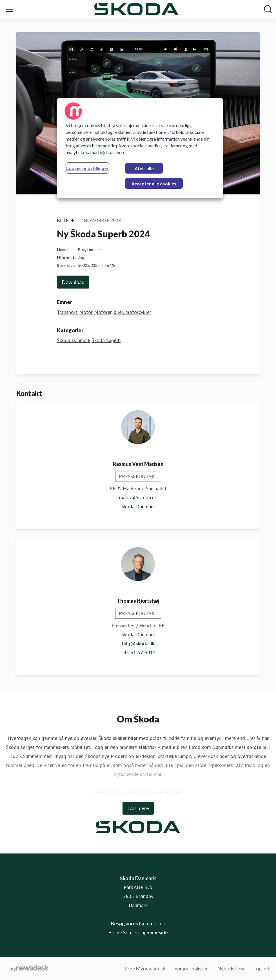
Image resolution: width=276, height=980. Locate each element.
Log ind (261, 968)
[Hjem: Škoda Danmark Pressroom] (136, 9)
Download (73, 282)
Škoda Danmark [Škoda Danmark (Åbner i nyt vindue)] (138, 506)
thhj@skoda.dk (138, 643)
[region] (140, 148)
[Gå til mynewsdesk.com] (29, 969)
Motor (86, 312)
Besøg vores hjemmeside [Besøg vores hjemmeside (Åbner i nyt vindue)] (138, 923)
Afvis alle (144, 168)
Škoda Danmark (74, 340)
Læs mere (138, 808)
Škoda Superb (106, 340)
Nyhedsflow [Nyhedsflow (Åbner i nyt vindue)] (231, 968)
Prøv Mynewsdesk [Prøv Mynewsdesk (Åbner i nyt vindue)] (145, 968)
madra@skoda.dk (138, 497)
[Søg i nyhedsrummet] (268, 9)
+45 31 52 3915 (138, 652)
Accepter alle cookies (154, 184)
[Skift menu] (10, 9)
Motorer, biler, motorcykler (123, 312)
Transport (67, 312)
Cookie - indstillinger (87, 168)
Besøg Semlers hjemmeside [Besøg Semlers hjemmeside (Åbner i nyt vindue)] (138, 932)
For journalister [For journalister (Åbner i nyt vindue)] (191, 968)
